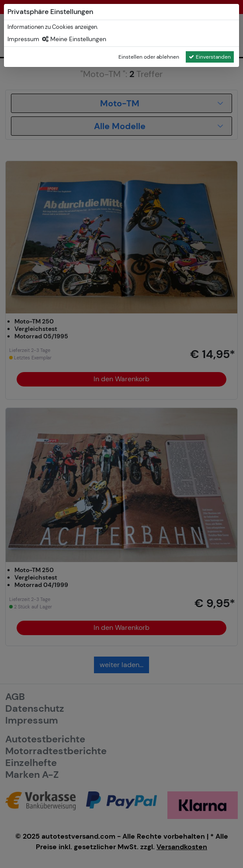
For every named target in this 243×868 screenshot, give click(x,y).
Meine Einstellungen (74, 39)
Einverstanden (210, 57)
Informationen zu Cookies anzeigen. (53, 27)
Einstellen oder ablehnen (149, 57)
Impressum (23, 39)
